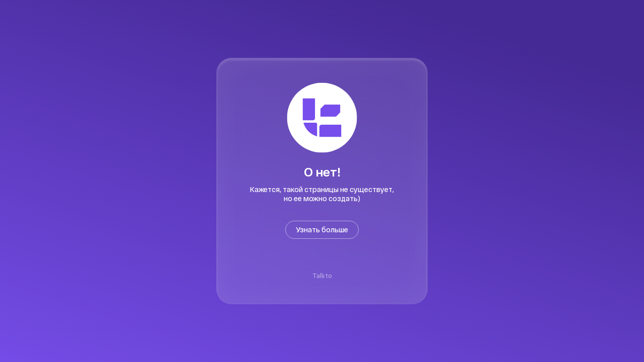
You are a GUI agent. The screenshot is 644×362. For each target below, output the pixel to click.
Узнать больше (322, 230)
